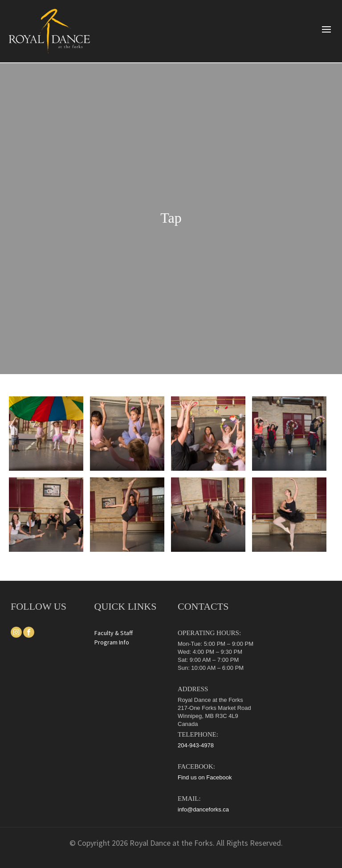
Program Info (112, 642)
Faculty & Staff (114, 633)
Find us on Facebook (205, 777)
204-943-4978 (196, 745)
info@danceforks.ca (203, 809)
